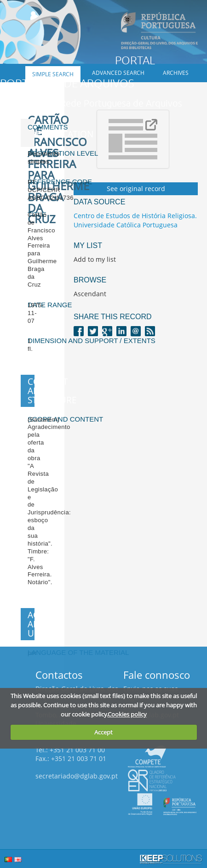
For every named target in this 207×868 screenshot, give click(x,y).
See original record (136, 189)
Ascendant (90, 294)
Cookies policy (127, 714)
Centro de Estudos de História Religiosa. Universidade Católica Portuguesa (135, 220)
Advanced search (118, 73)
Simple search (53, 74)
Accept (103, 732)
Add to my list (95, 259)
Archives (176, 73)
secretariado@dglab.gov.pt (77, 776)
